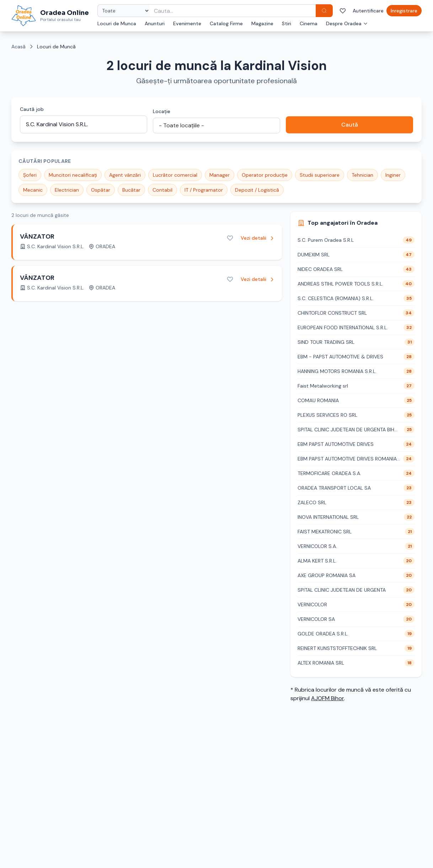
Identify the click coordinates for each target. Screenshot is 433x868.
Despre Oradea (347, 23)
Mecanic (33, 190)
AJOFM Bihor (327, 698)
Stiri (287, 23)
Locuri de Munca (117, 23)
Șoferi (30, 175)
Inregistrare (404, 11)
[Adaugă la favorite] (230, 238)
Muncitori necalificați (73, 175)
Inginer (393, 175)
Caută (350, 125)
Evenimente (187, 23)
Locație (162, 111)
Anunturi (155, 23)
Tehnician (362, 175)
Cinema (309, 23)
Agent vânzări (125, 175)
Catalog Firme (226, 23)
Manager (220, 175)
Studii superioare (320, 175)
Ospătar (101, 190)
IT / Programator (204, 190)
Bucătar (131, 190)
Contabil (162, 190)
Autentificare (368, 11)
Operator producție (265, 175)
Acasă (18, 47)
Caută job (32, 109)
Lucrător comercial (175, 175)
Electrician (67, 190)
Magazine (262, 23)
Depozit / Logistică (257, 190)
